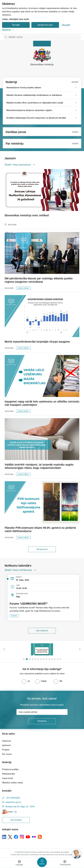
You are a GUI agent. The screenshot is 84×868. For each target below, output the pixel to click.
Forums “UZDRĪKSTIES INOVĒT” (29, 604)
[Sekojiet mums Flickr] (34, 837)
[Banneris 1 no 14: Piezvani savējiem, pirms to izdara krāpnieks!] (42, 649)
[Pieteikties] (42, 721)
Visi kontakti (16, 820)
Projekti (6, 750)
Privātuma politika (10, 769)
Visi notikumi (42, 631)
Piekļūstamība (8, 774)
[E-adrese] (8, 812)
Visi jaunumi (42, 549)
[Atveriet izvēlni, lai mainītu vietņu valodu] (19, 863)
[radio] (26, 681)
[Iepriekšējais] (4, 649)
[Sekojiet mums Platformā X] (10, 837)
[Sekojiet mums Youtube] (28, 837)
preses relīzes (23, 288)
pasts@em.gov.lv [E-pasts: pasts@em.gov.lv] (13, 802)
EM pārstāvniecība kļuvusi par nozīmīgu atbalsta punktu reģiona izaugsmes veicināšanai (39, 280)
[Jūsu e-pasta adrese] (42, 712)
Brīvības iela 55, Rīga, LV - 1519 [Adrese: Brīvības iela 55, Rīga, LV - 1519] (20, 807)
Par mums (7, 754)
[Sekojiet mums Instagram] (22, 837)
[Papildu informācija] (16, 812)
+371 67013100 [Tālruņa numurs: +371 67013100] (13, 798)
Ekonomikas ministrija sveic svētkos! (27, 215)
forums (14, 616)
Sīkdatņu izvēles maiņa (13, 783)
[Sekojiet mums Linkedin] (4, 837)
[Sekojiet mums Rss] (40, 837)
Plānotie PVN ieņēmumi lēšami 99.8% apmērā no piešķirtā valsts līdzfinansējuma (40, 529)
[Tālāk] (80, 649)
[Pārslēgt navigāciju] (42, 862)
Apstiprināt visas (45, 25)
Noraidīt (16, 25)
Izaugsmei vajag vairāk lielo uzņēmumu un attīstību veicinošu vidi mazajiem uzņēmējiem (42, 403)
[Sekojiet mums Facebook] (16, 837)
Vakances (6, 741)
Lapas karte (8, 778)
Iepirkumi (6, 745)
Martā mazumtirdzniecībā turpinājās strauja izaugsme (37, 342)
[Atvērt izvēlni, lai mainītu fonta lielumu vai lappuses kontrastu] (65, 863)
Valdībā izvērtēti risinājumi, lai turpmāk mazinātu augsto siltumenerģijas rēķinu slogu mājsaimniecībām (39, 466)
